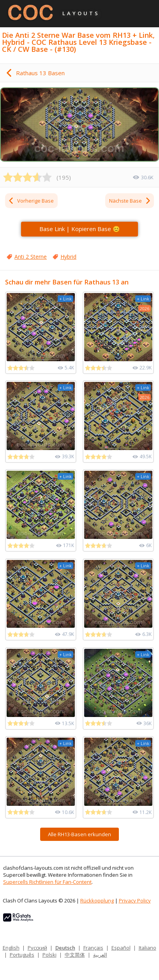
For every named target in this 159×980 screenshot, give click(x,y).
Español (121, 948)
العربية (100, 955)
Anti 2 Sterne (31, 257)
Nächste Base (130, 201)
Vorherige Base (31, 201)
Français (93, 948)
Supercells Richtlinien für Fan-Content (47, 882)
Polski (49, 955)
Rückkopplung (97, 901)
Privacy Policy (135, 901)
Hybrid (68, 257)
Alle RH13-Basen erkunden (79, 834)
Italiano (148, 948)
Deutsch (65, 948)
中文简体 (75, 955)
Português (22, 955)
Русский (37, 948)
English (11, 948)
